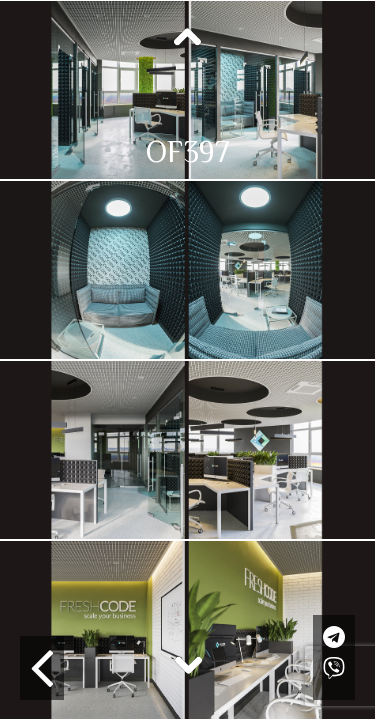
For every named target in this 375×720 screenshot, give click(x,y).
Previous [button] (188, 38)
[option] (187, 90)
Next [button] (188, 664)
